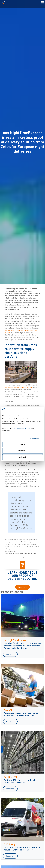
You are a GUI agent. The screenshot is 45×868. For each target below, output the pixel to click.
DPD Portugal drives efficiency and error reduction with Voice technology (22, 848)
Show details (35, 438)
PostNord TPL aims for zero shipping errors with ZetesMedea (21, 781)
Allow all (22, 444)
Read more (22, 587)
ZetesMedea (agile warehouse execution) (18, 387)
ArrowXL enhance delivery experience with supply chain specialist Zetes (21, 714)
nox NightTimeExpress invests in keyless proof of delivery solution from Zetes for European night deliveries (22, 646)
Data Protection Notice (21, 428)
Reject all (23, 457)
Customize (23, 451)
